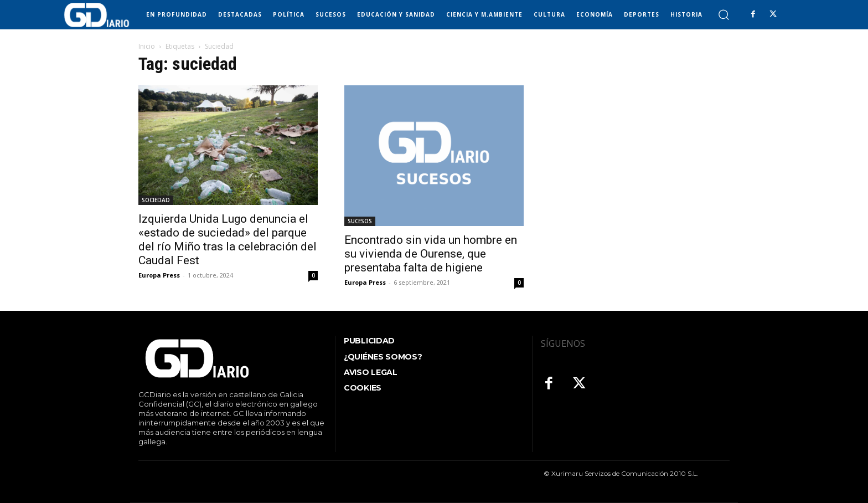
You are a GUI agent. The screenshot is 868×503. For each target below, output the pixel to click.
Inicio (147, 46)
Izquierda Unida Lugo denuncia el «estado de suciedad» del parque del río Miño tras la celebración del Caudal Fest (228, 240)
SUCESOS (360, 221)
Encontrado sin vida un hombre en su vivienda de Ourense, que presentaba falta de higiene (431, 254)
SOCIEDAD (156, 200)
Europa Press (159, 275)
